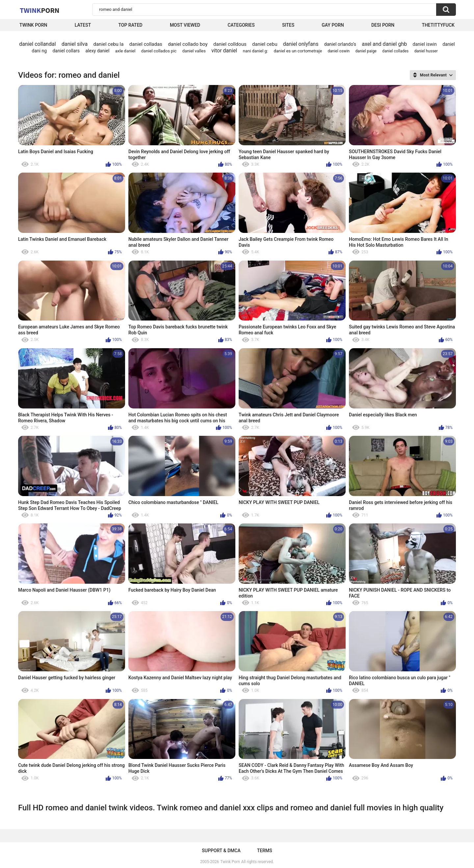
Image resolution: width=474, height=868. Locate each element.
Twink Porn (33, 25)
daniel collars (66, 51)
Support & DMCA (221, 851)
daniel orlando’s (340, 44)
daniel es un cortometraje (298, 51)
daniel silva (75, 44)
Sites (288, 25)
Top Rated (130, 25)
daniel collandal (37, 44)
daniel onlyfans (301, 44)
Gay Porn (333, 25)
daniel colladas (146, 44)
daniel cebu (265, 44)
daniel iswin (425, 44)
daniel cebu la (108, 44)
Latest (83, 25)
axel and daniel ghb (384, 44)
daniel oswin (339, 51)
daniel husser (426, 51)
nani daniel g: (255, 51)
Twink (39, 10)
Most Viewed (185, 25)
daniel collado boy (188, 44)
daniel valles (194, 51)
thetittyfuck (438, 25)
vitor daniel (224, 51)
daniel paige (366, 51)
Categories (241, 25)
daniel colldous (230, 44)
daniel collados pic (159, 51)
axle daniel (125, 51)
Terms (265, 851)
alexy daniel (97, 51)
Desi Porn (383, 25)
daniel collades (395, 51)
